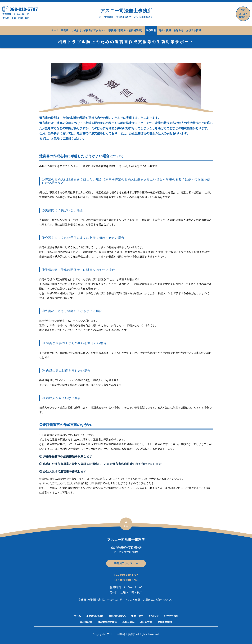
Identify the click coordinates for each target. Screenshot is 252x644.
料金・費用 (165, 30)
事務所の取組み (117, 616)
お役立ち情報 (194, 30)
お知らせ (179, 30)
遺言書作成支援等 (107, 622)
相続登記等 (86, 622)
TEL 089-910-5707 (126, 575)
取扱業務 (151, 30)
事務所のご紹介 (95, 616)
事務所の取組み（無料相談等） (126, 30)
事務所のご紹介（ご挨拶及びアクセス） (83, 30)
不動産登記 (128, 622)
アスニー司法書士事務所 (126, 13)
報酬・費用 (137, 616)
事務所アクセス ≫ (126, 563)
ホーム (55, 30)
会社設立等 (146, 622)
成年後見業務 (165, 622)
